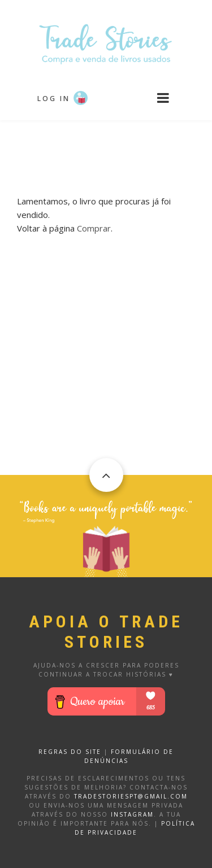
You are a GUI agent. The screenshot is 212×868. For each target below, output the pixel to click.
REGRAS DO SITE (70, 752)
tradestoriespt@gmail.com (131, 796)
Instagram (132, 814)
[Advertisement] (106, 149)
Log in (54, 99)
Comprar (94, 228)
